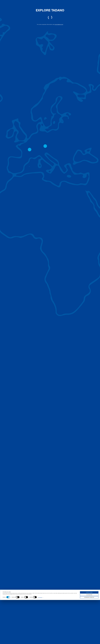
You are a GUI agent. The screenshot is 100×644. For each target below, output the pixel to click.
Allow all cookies (89, 636)
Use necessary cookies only (89, 641)
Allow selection (89, 639)
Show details (40, 642)
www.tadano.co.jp (59, 24)
